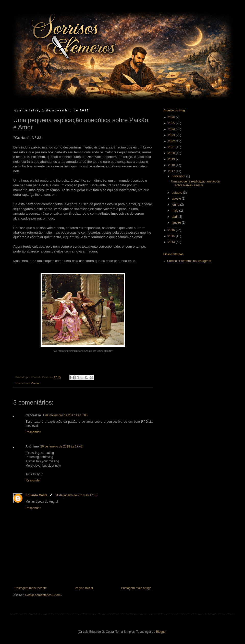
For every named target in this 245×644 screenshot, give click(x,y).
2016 (172, 230)
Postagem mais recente (31, 588)
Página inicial (84, 588)
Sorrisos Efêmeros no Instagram (189, 261)
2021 (172, 147)
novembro (179, 176)
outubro (177, 193)
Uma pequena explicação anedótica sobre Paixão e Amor (195, 183)
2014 (172, 242)
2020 (172, 153)
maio (175, 211)
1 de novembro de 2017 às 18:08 (65, 415)
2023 (172, 135)
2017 (172, 171)
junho (176, 205)
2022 (172, 141)
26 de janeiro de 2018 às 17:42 (61, 446)
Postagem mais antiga (136, 588)
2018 (172, 165)
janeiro (177, 223)
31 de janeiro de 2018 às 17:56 (76, 495)
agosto (177, 199)
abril (175, 217)
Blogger (161, 632)
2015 (172, 236)
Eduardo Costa (36, 495)
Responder (33, 432)
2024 (172, 129)
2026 (172, 117)
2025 (172, 123)
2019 (172, 159)
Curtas (35, 383)
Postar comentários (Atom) (44, 595)
